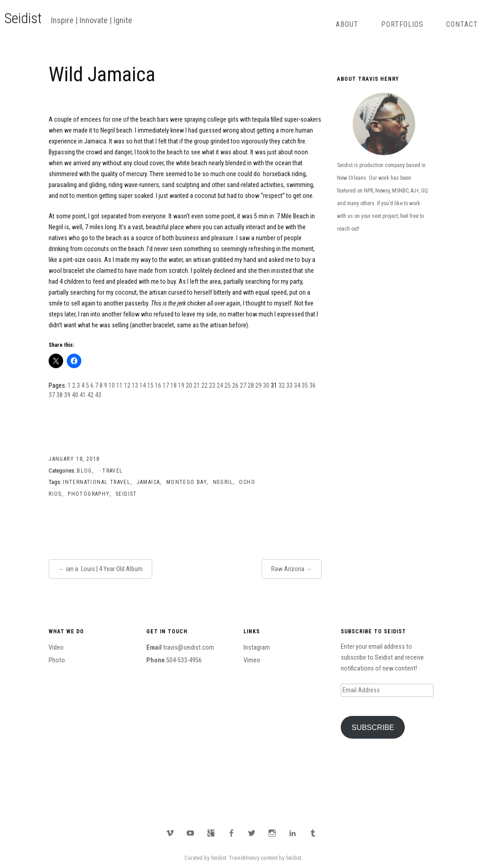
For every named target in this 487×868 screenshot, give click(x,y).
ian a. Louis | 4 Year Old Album (104, 569)
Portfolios (402, 24)
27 (243, 385)
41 (83, 395)
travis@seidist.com (189, 648)
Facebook (231, 833)
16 (158, 385)
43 (98, 395)
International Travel (97, 482)
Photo (57, 660)
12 (127, 385)
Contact (462, 24)
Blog (84, 471)
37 (52, 395)
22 (204, 385)
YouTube (190, 833)
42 (90, 395)
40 (75, 395)
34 (297, 385)
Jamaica (149, 482)
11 (119, 385)
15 (150, 385)
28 (251, 385)
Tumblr (313, 833)
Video (56, 648)
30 (266, 385)
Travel (112, 471)
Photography (88, 494)
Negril (223, 482)
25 (228, 385)
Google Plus (211, 833)
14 (143, 385)
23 (212, 385)
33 (289, 385)
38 (60, 395)
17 (166, 385)
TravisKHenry (244, 858)
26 (235, 385)
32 (282, 385)
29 (258, 385)
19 (181, 385)
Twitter (252, 833)
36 (313, 385)
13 (135, 385)
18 (174, 385)
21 (197, 385)
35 (305, 385)
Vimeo (252, 660)
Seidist (23, 18)
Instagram (257, 648)
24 (220, 385)
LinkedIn (293, 833)
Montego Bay (186, 482)
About (347, 24)
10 (112, 385)
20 (189, 385)
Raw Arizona (288, 569)
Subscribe (373, 727)
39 (67, 395)
